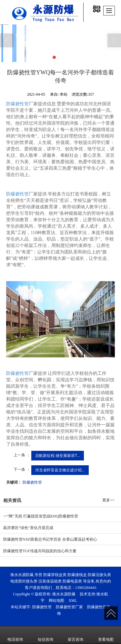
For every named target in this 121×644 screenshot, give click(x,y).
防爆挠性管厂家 (69, 607)
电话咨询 (15, 635)
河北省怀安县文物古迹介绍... (60, 470)
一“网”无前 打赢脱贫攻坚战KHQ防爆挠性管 (41, 516)
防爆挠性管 (17, 104)
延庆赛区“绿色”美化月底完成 (28, 528)
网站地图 (56, 601)
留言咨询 (76, 635)
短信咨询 (45, 635)
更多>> (108, 500)
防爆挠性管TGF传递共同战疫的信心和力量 (40, 551)
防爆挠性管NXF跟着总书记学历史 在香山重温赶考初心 (50, 539)
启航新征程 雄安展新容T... (58, 456)
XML (73, 601)
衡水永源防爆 (64, 594)
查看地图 (106, 635)
